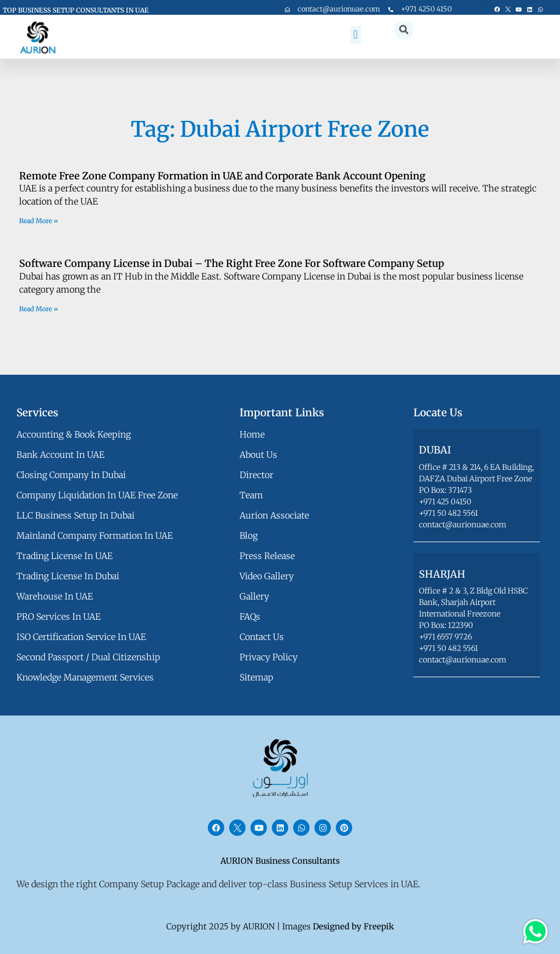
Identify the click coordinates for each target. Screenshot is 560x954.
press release (267, 556)
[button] (356, 19)
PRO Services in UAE (59, 616)
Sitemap (256, 677)
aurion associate (274, 515)
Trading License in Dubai (68, 576)
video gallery (267, 576)
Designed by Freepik (354, 926)
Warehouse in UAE (55, 596)
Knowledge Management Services (85, 677)
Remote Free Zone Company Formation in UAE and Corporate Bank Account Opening (222, 176)
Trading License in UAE (65, 556)
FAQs (250, 616)
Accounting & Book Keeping (74, 434)
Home (252, 434)
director (256, 475)
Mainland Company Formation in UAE (95, 536)
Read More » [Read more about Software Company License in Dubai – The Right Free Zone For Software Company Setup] (39, 309)
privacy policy (269, 657)
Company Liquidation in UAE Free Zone (97, 495)
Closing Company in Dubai (71, 475)
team (251, 495)
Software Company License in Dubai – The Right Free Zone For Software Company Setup (232, 263)
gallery (254, 596)
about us (258, 455)
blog (249, 536)
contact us (262, 637)
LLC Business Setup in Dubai (75, 515)
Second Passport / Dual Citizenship (88, 657)
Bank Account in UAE (60, 455)
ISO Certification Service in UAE (81, 637)
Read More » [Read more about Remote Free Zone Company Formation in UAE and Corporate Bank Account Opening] (39, 221)
